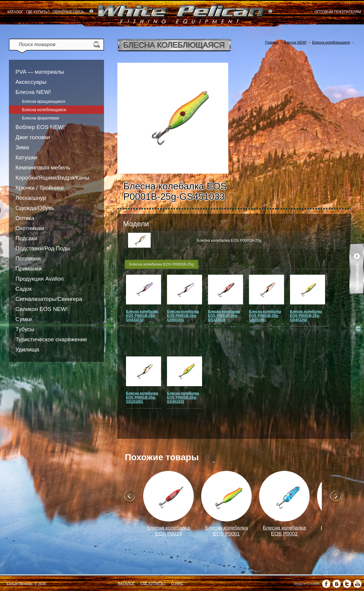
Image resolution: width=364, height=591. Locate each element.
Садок (23, 289)
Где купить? (38, 12)
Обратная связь (69, 12)
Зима (22, 147)
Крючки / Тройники (40, 188)
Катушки (26, 157)
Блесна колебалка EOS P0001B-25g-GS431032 (142, 316)
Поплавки (28, 258)
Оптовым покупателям (338, 12)
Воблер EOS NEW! (40, 127)
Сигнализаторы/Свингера (49, 299)
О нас (177, 583)
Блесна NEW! (33, 92)
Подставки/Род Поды (43, 248)
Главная (272, 43)
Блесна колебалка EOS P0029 (168, 531)
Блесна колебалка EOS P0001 (226, 531)
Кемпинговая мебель (43, 168)
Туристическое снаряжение (51, 339)
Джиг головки (33, 137)
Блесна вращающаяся (44, 101)
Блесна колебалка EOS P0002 (284, 531)
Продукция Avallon (40, 279)
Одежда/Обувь (35, 208)
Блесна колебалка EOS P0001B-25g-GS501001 (183, 316)
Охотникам (30, 228)
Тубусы (25, 329)
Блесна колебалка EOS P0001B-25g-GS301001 (265, 316)
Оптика (25, 218)
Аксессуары (31, 82)
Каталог (15, 12)
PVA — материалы (40, 72)
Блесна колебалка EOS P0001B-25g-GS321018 (224, 316)
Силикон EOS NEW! (42, 309)
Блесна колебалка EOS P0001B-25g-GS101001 (142, 397)
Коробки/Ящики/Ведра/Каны (52, 178)
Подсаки (26, 238)
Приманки (29, 269)
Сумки (24, 319)
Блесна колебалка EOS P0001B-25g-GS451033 (183, 397)
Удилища (27, 349)
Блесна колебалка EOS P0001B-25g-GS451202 (306, 316)
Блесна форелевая (40, 118)
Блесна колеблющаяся (44, 110)
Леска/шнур (31, 198)
